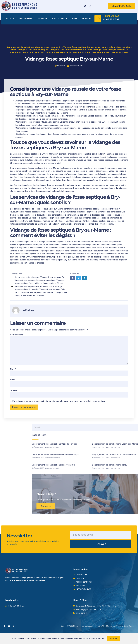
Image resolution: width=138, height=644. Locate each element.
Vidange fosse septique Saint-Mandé (63, 42)
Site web (14, 390)
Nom (13, 369)
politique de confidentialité (54, 638)
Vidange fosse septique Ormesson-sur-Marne (86, 36)
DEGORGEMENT (26, 19)
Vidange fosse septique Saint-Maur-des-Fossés (105, 42)
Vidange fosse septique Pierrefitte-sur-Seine (70, 39)
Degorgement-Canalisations (20, 36)
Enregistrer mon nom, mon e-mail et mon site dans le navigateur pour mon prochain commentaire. (59, 401)
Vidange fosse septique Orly (49, 36)
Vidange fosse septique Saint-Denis (27, 42)
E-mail (14, 380)
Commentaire (17, 335)
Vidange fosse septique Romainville (110, 39)
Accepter (113, 639)
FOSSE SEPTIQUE (60, 19)
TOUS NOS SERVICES (82, 19)
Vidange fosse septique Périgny (32, 39)
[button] (73, 278)
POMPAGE (43, 19)
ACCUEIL (10, 19)
